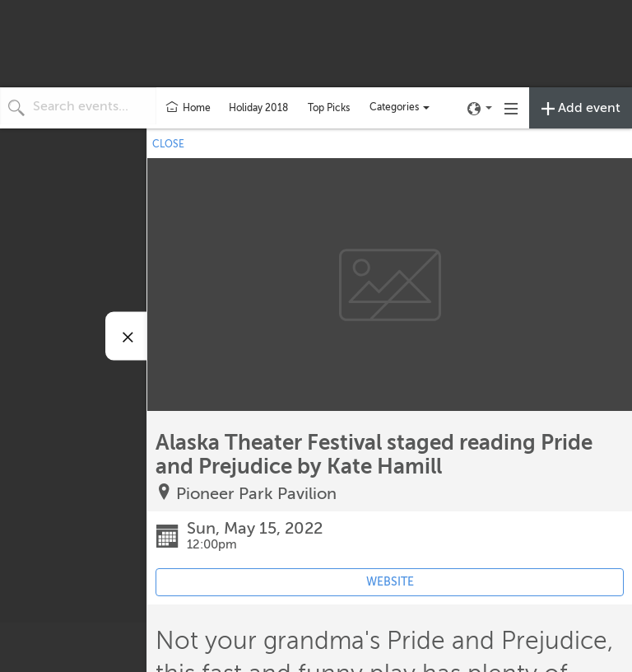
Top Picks (329, 108)
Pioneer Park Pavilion (256, 494)
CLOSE (168, 144)
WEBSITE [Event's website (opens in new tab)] (390, 582)
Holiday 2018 (258, 108)
